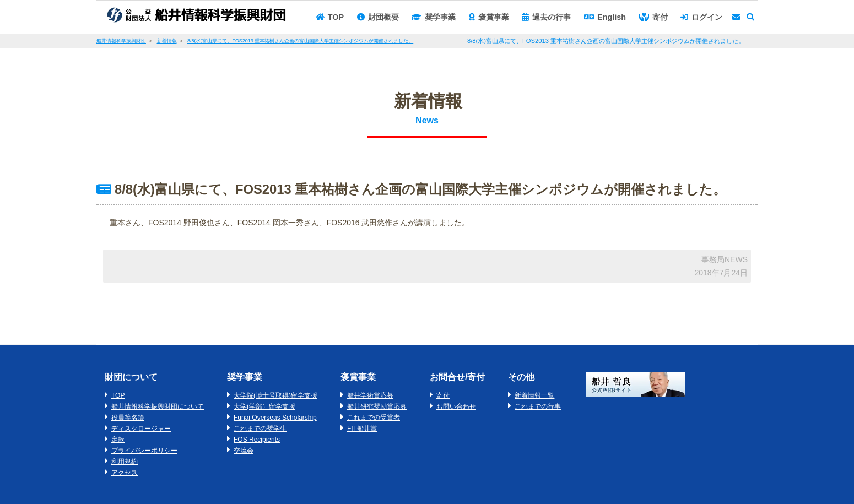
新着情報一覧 (534, 395)
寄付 (443, 395)
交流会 (244, 451)
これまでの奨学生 (260, 429)
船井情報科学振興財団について (158, 407)
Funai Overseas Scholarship (275, 418)
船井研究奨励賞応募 (377, 407)
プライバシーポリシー (144, 451)
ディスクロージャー (141, 429)
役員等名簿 (128, 418)
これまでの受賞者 (374, 418)
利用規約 (125, 462)
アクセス (125, 473)
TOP (118, 395)
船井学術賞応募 (370, 395)
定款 (118, 440)
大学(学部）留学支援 (264, 407)
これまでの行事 (538, 407)
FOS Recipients (257, 440)
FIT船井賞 (362, 429)
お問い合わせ (456, 407)
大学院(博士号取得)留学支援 (275, 395)
